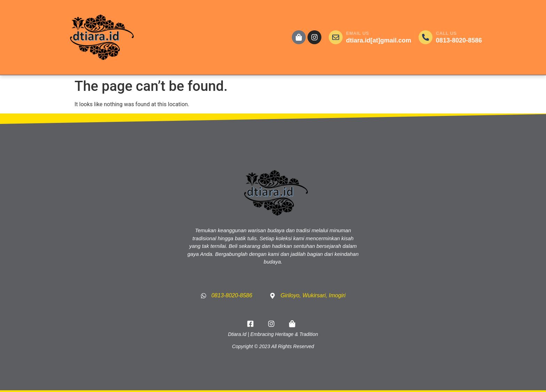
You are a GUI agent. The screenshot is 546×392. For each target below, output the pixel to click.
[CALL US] (426, 37)
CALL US (446, 33)
